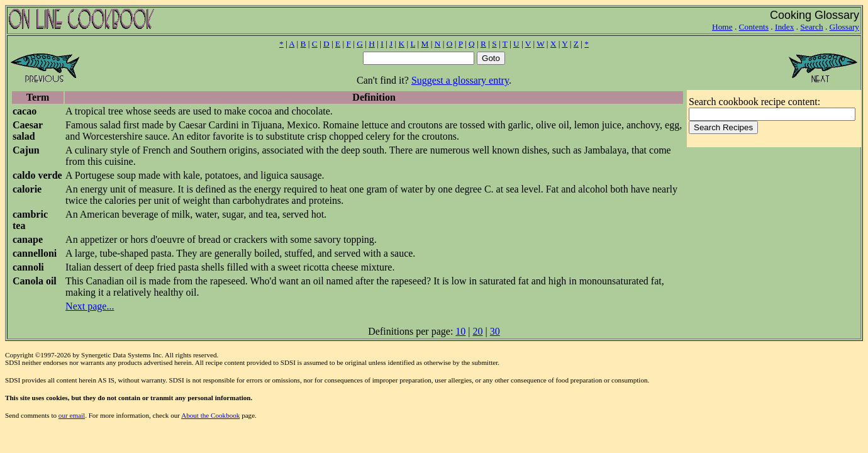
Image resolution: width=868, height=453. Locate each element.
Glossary (844, 27)
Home (722, 27)
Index (784, 27)
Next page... (90, 306)
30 (495, 331)
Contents (754, 27)
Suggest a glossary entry (460, 80)
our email (72, 415)
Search (811, 27)
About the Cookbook (210, 415)
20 (478, 331)
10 (460, 331)
